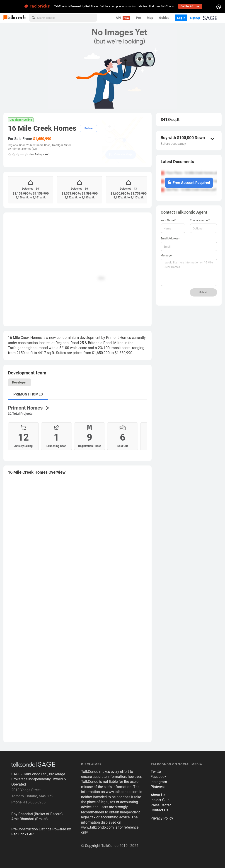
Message (166, 256)
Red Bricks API (23, 837)
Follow (89, 128)
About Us (158, 797)
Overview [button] (37, 475)
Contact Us (159, 813)
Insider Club (160, 802)
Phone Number (200, 220)
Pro (133, 18)
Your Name (168, 220)
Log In (176, 18)
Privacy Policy (162, 821)
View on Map (121, 154)
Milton (68, 145)
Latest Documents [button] (177, 162)
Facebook (158, 779)
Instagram (159, 784)
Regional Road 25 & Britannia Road (29, 145)
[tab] (77, 475)
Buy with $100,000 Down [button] (183, 138)
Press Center (161, 808)
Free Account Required (189, 183)
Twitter (156, 774)
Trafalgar (57, 145)
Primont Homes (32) (24, 149)
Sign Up (193, 18)
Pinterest (158, 789)
